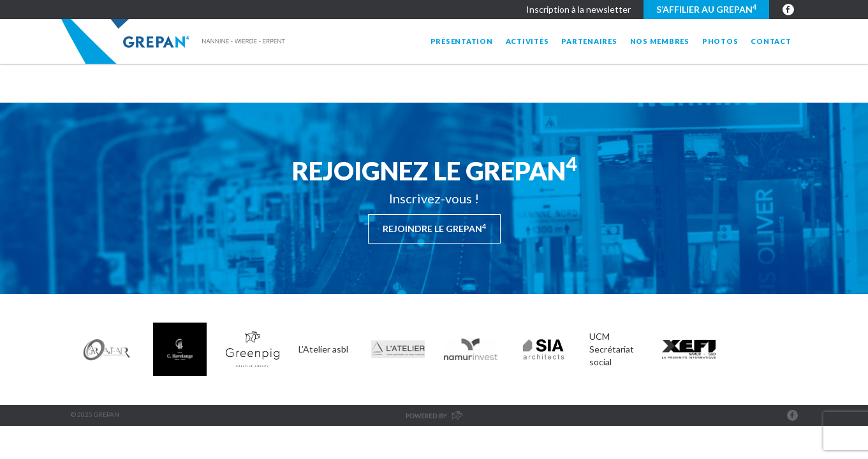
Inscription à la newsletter (578, 9)
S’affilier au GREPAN (706, 9)
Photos (720, 41)
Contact (771, 41)
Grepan (174, 41)
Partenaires (589, 41)
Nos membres (660, 41)
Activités (527, 41)
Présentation (462, 41)
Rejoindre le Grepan (434, 228)
